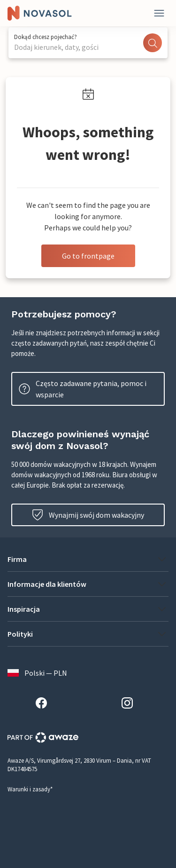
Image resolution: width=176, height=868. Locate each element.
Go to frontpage (88, 256)
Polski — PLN (37, 673)
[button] (88, 559)
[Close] (159, 13)
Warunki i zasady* (30, 789)
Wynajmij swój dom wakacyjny (88, 515)
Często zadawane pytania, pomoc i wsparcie (83, 389)
